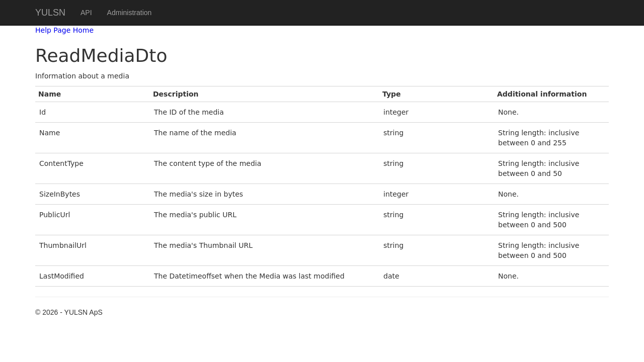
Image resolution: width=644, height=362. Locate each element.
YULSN (50, 13)
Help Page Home (64, 30)
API (86, 13)
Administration (130, 13)
